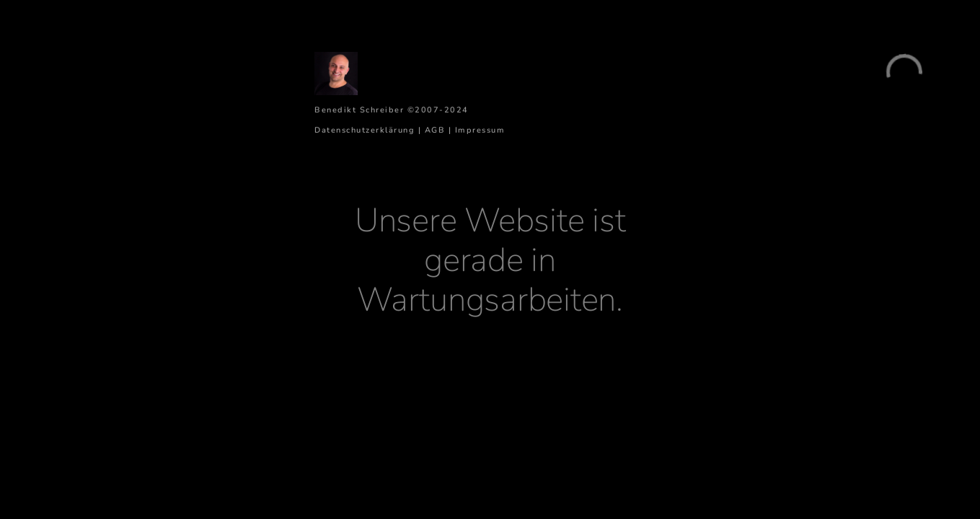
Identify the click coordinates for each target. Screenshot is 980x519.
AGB (435, 130)
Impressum (480, 130)
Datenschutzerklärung (365, 130)
